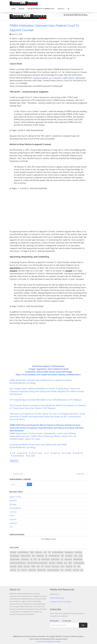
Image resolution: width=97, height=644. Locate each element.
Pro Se (62, 566)
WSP (38, 566)
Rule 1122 (76, 570)
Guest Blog (78, 552)
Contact (61, 9)
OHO (76, 556)
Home (13, 9)
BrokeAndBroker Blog (57, 598)
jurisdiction (79, 453)
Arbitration (13, 501)
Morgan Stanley (15, 559)
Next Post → (81, 474)
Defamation (25, 559)
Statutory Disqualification (18, 563)
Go (83, 625)
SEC (49, 552)
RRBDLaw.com (55, 594)
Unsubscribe (66, 621)
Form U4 (48, 566)
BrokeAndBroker (19, 456)
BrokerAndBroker (58, 552)
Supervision (68, 559)
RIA (19, 570)
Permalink (14, 461)
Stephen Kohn (42, 570)
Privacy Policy (41, 642)
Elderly (20, 566)
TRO (48, 453)
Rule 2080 (13, 566)
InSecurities (69, 556)
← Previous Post (17, 474)
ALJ (39, 559)
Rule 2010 (27, 566)
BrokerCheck (55, 559)
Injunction (13, 519)
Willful (33, 566)
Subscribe (54, 621)
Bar (82, 570)
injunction (57, 453)
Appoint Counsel (15, 497)
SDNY (70, 563)
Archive (21, 9)
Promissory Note (79, 563)
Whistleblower (78, 559)
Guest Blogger (15, 556)
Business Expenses (53, 570)
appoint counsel (37, 453)
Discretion (68, 570)
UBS (79, 566)
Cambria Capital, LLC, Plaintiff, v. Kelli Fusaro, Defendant (59, 78)
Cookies (58, 642)
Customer (68, 453)
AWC (45, 552)
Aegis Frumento (26, 556)
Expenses (13, 570)
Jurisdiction (13, 523)
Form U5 (24, 570)
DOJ (66, 563)
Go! (29, 484)
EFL (75, 566)
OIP (42, 566)
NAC (35, 559)
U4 (31, 559)
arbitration (23, 453)
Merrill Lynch (46, 559)
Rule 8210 (69, 566)
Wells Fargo (40, 556)
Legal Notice (50, 642)
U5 (46, 556)
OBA (33, 556)
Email (80, 556)
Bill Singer (32, 456)
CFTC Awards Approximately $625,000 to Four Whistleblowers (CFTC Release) (45, 400)
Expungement (69, 552)
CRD (62, 556)
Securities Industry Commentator (41, 9)
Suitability (60, 563)
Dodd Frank (32, 570)
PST (62, 559)
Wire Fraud (55, 566)
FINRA (14, 453)
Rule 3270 (52, 563)
